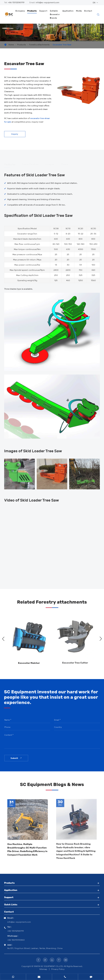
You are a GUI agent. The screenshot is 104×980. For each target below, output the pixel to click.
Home (11, 45)
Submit (18, 758)
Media (79, 11)
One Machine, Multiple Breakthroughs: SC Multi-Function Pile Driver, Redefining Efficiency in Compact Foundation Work (27, 848)
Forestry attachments (39, 45)
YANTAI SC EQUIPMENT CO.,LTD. (49, 966)
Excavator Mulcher (29, 661)
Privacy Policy (58, 969)
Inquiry (15, 134)
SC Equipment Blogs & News (52, 786)
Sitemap (43, 969)
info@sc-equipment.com (47, 2)
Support (43, 11)
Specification (30, 163)
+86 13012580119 (16, 2)
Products (32, 11)
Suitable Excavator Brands (55, 14)
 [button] (3, 639)
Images (50, 163)
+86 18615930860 (16, 940)
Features (10, 163)
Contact (88, 11)
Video (64, 163)
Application (68, 11)
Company (20, 11)
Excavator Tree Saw (62, 45)
